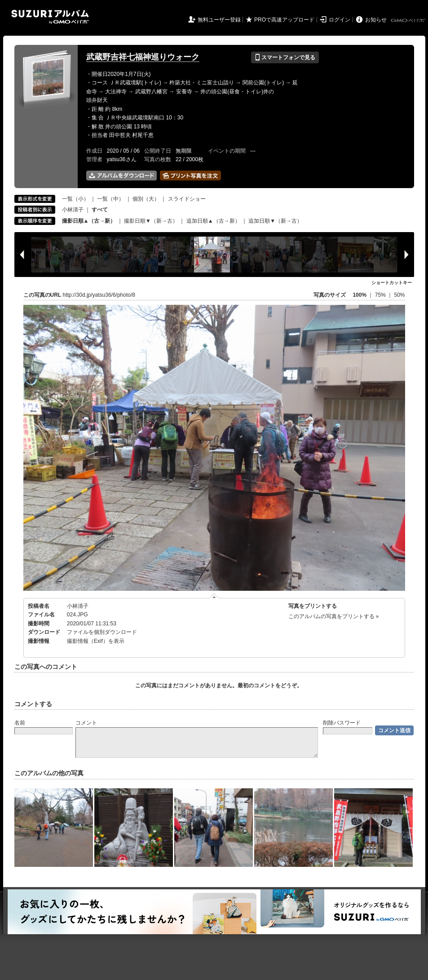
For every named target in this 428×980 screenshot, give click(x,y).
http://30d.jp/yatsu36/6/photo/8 (99, 295)
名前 (20, 723)
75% (381, 295)
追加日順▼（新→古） (275, 221)
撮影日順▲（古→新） (89, 221)
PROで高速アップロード (284, 20)
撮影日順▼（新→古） (151, 221)
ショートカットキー (392, 283)
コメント (86, 723)
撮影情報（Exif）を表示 (96, 641)
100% (360, 295)
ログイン (340, 20)
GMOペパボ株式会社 (409, 21)
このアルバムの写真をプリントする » (334, 616)
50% (399, 295)
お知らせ (376, 20)
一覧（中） (110, 199)
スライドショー (187, 199)
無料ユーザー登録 (219, 20)
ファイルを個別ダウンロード (102, 632)
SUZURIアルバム (50, 17)
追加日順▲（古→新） (213, 221)
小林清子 (73, 210)
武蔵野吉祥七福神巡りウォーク (143, 57)
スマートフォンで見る (285, 57)
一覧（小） (75, 199)
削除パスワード (342, 723)
